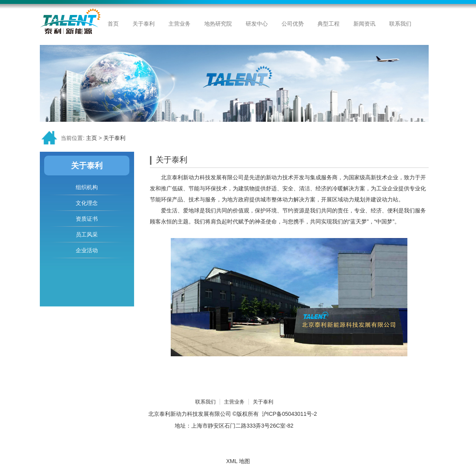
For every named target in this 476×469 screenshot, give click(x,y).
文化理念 (87, 203)
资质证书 (87, 219)
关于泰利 (114, 138)
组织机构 (87, 187)
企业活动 (87, 250)
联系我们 (205, 402)
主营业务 (234, 402)
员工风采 (87, 234)
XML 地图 (238, 461)
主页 (91, 138)
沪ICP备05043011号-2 (289, 414)
